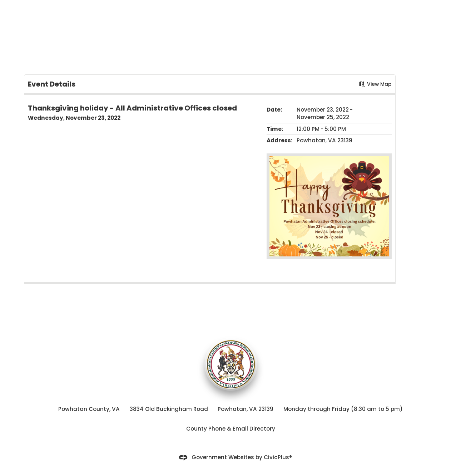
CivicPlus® (278, 458)
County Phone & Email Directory (231, 429)
